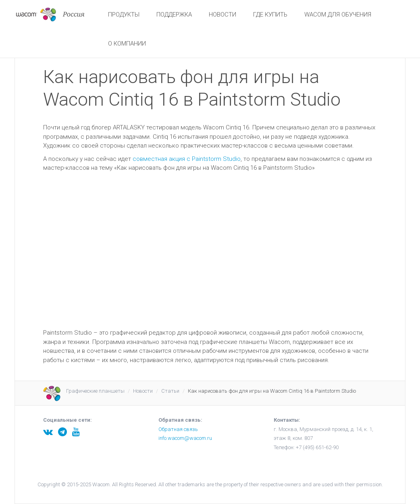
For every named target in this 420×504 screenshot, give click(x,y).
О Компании (127, 44)
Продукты (124, 15)
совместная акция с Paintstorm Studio (187, 159)
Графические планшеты (95, 391)
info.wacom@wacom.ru (185, 438)
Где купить (270, 15)
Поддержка (174, 15)
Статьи (170, 391)
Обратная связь (178, 429)
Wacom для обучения (338, 15)
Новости (222, 15)
